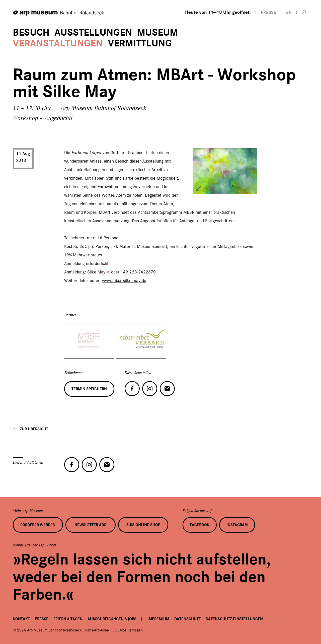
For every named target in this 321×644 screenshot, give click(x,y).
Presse (42, 619)
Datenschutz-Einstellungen (234, 619)
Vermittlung (140, 43)
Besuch (31, 32)
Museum (157, 32)
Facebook (200, 525)
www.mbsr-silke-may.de (124, 280)
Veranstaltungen (58, 43)
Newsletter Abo (91, 525)
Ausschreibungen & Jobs (112, 619)
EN (289, 12)
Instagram (237, 525)
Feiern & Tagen (68, 619)
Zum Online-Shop (143, 525)
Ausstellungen (93, 32)
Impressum (158, 619)
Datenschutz (187, 619)
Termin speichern (89, 389)
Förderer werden (38, 525)
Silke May (96, 272)
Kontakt (21, 619)
